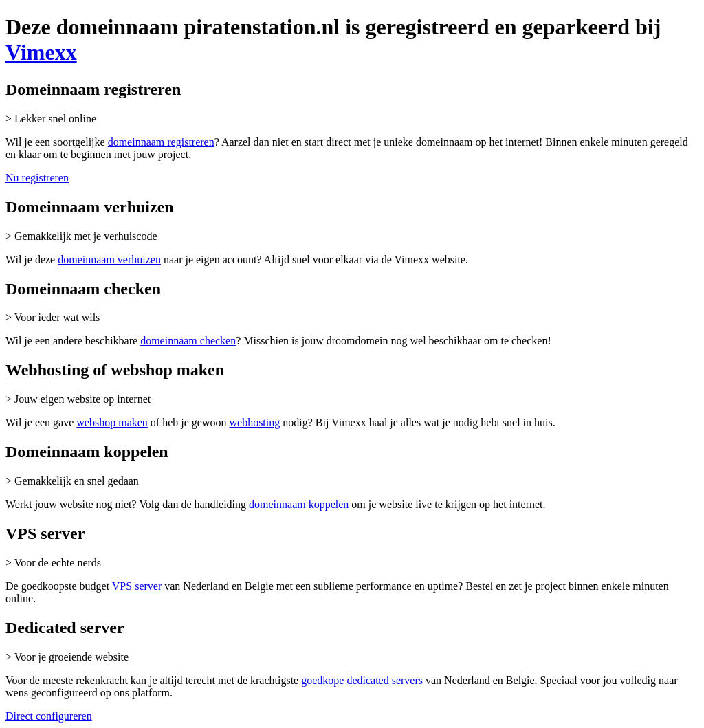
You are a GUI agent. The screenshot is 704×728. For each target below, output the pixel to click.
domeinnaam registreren (161, 142)
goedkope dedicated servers (362, 680)
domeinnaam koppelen (299, 504)
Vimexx (41, 52)
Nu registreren (37, 178)
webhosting (254, 422)
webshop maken (112, 422)
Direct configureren (49, 716)
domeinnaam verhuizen (109, 260)
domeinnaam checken (188, 341)
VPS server (137, 586)
